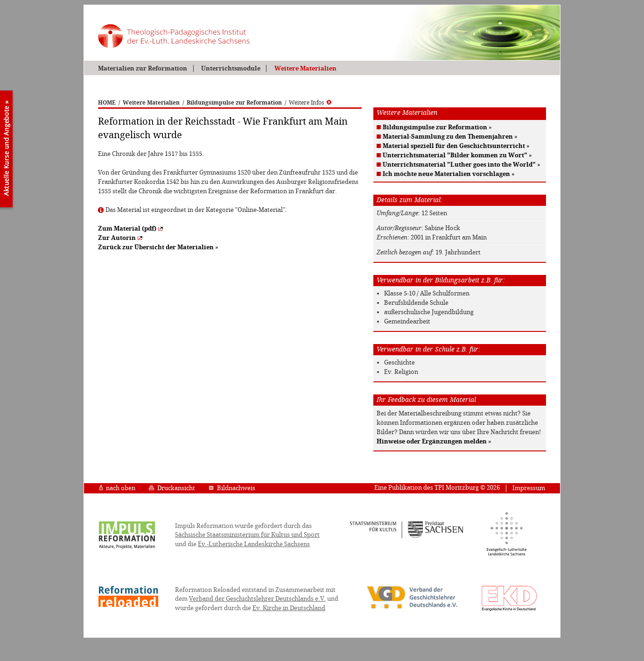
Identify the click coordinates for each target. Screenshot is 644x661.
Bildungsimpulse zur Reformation (234, 103)
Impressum (529, 488)
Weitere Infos (310, 103)
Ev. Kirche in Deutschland (289, 608)
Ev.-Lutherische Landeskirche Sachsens (254, 544)
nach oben (117, 488)
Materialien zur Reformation (143, 68)
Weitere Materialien (305, 68)
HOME (107, 103)
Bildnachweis (232, 488)
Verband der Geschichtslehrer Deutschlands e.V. (257, 599)
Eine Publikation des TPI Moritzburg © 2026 (437, 488)
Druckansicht (172, 488)
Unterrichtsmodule (231, 68)
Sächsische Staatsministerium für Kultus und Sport (247, 535)
